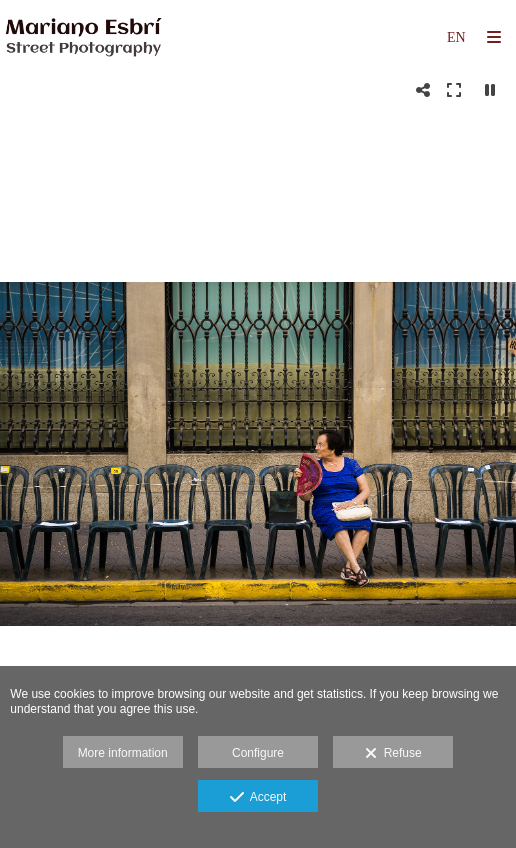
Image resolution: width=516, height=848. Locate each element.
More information (123, 753)
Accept (258, 798)
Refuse (393, 754)
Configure (258, 753)
